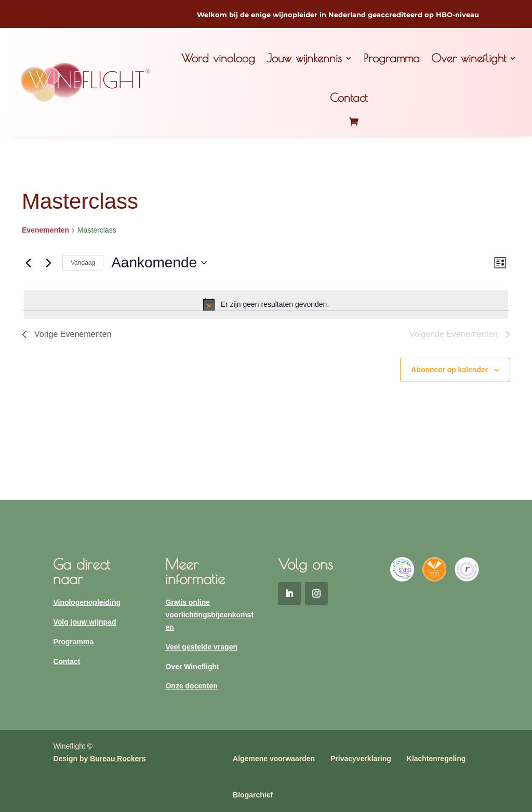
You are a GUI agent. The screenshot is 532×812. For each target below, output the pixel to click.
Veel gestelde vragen (201, 647)
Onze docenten (191, 686)
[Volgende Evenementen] (48, 263)
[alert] (266, 304)
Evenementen (45, 230)
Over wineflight (469, 58)
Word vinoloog (218, 58)
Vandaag (83, 263)
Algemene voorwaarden (274, 759)
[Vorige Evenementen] (28, 263)
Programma (392, 58)
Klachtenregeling (436, 759)
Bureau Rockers (118, 759)
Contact (349, 98)
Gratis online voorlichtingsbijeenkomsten (209, 615)
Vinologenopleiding (87, 602)
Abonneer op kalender (449, 370)
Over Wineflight (192, 667)
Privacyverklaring (361, 759)
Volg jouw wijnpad (84, 622)
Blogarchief (253, 795)
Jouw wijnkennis (304, 58)
